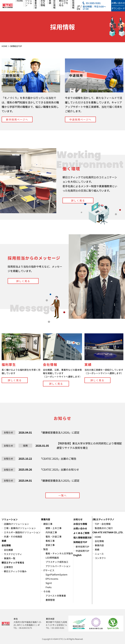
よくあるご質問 (81, 533)
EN (79, 9)
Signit (49, 583)
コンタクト (100, 558)
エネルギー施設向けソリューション (22, 532)
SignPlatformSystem (56, 575)
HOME (4, 46)
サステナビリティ (13, 554)
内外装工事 (51, 532)
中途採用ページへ (80, 119)
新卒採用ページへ (17, 119)
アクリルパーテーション (58, 566)
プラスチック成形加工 (57, 562)
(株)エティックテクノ (103, 519)
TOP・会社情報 (103, 524)
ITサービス (49, 570)
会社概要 (8, 550)
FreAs (49, 587)
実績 (4, 541)
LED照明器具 (52, 558)
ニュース (99, 554)
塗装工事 (50, 545)
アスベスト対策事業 (56, 596)
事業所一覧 (10, 558)
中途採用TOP (82, 551)
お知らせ (78, 519)
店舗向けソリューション (16, 524)
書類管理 (50, 600)
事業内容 (46, 519)
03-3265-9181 (93, 3)
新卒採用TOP (82, 547)
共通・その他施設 (13, 537)
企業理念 (8, 567)
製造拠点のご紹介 (104, 528)
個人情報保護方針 (83, 537)
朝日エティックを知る (13, 562)
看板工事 (50, 541)
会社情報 (6, 545)
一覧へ (63, 495)
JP (78, 6)
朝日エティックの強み (15, 571)
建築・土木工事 (54, 528)
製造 (46, 549)
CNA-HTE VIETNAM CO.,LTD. (108, 532)
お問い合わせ (80, 528)
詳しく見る (78, 200)
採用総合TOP (80, 542)
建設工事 (48, 524)
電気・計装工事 (54, 537)
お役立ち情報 (80, 524)
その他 (47, 591)
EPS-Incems (52, 579)
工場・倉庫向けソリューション (20, 528)
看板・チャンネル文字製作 (59, 553)
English (77, 555)
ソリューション (10, 519)
